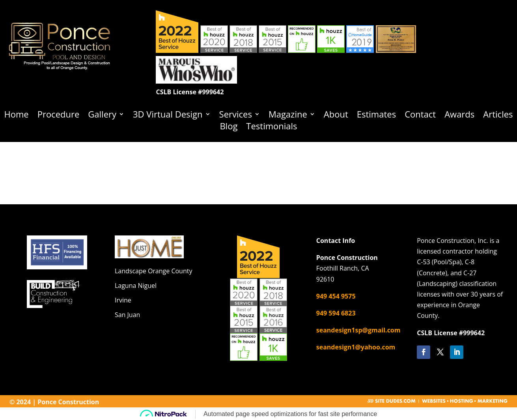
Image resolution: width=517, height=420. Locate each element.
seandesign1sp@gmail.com (358, 330)
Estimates (376, 116)
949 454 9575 (336, 296)
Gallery (102, 116)
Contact (420, 116)
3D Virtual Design (168, 116)
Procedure (59, 116)
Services (236, 116)
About (336, 116)
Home (16, 116)
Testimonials (272, 127)
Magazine (288, 116)
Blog (229, 127)
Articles (498, 116)
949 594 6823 (336, 313)
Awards (459, 116)
